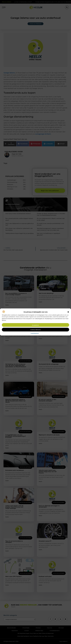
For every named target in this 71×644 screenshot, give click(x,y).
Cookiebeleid (35, 333)
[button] (68, 312)
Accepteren (35, 325)
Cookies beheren (36, 330)
